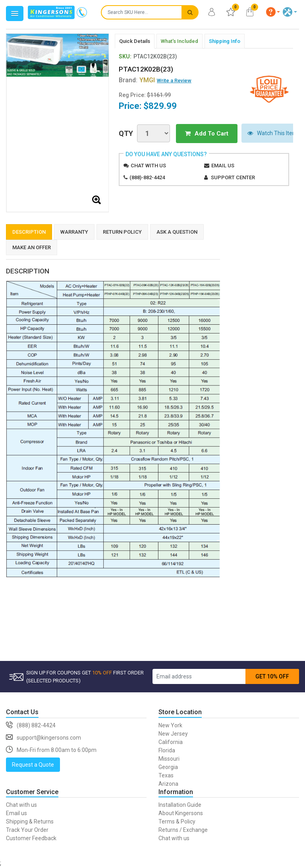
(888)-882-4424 (147, 177)
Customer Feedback (31, 838)
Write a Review (174, 80)
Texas (166, 775)
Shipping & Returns (30, 821)
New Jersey (173, 734)
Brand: (137, 80)
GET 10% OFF (272, 676)
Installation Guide (180, 805)
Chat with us (148, 165)
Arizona (168, 784)
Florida (167, 750)
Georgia (168, 767)
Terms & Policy (177, 821)
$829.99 (160, 106)
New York (170, 725)
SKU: (125, 56)
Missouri (169, 759)
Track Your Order (27, 830)
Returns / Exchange (183, 830)
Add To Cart (203, 133)
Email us (223, 165)
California (171, 742)
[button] (273, 12)
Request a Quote (33, 765)
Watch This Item (265, 133)
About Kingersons (181, 813)
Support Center (233, 177)
